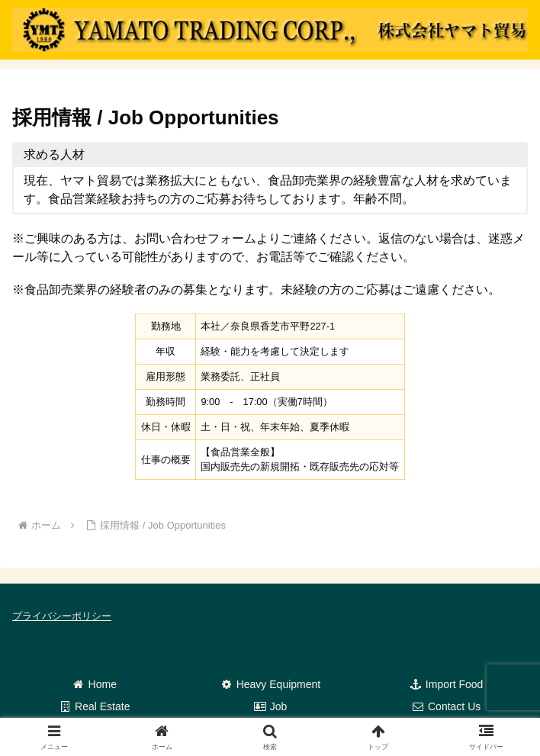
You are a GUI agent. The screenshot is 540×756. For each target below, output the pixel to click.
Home (94, 684)
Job (270, 706)
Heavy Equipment (270, 684)
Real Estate (94, 706)
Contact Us (446, 706)
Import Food (446, 684)
